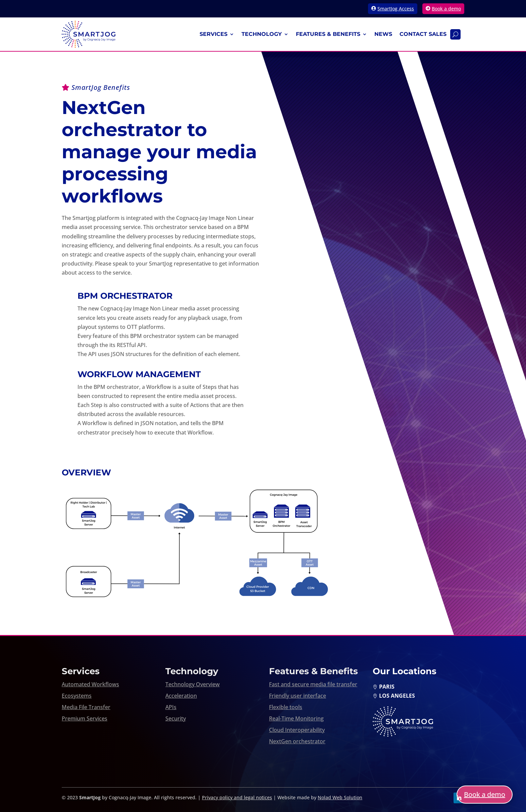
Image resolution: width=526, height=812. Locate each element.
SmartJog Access (396, 9)
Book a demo (446, 9)
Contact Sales (423, 34)
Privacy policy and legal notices (237, 797)
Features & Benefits (328, 34)
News (383, 34)
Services (214, 34)
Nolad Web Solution (340, 797)
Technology (262, 34)
